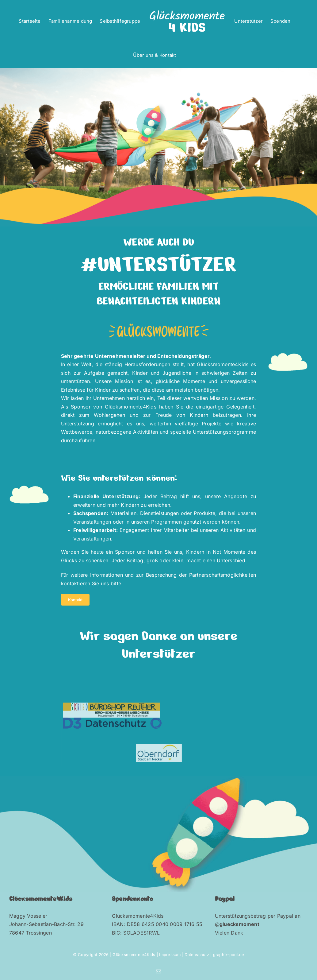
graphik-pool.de (229, 955)
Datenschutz (197, 955)
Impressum (170, 955)
